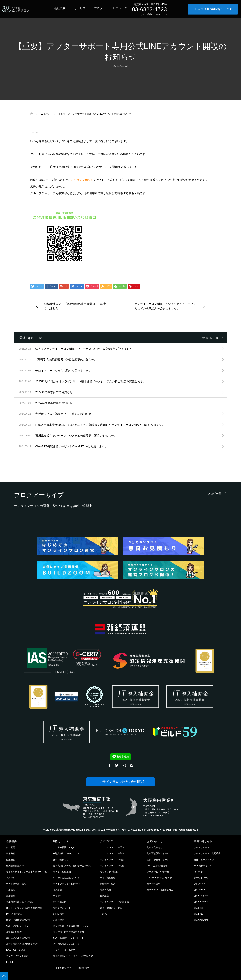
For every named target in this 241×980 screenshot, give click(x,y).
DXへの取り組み (14, 914)
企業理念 (11, 860)
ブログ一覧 (214, 494)
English (10, 962)
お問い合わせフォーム (158, 860)
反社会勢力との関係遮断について (23, 944)
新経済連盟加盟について (18, 938)
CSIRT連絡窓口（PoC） (18, 926)
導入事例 (58, 890)
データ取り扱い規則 (16, 884)
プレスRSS (199, 884)
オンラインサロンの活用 (112, 860)
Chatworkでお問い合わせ (159, 878)
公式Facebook (201, 902)
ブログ (98, 8)
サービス (80, 8)
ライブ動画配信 (108, 878)
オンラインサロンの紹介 (112, 866)
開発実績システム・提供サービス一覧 (72, 866)
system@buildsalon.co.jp (153, 14)
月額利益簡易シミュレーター (67, 944)
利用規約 (11, 890)
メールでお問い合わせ (158, 872)
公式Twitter (199, 890)
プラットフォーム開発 (64, 950)
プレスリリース (202, 847)
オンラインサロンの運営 (112, 847)
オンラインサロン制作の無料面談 (120, 782)
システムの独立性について (66, 878)
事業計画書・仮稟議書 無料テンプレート (73, 926)
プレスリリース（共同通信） (208, 853)
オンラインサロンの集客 (112, 853)
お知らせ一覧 (210, 338)
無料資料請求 (154, 884)
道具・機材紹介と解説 (111, 908)
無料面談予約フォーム (158, 853)
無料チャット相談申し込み (160, 890)
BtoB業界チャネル (203, 866)
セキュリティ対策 (109, 872)
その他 (103, 914)
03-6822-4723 (149, 9)
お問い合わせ (60, 914)
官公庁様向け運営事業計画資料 (69, 932)
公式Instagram (201, 896)
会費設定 (104, 896)
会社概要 (60, 8)
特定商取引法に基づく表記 (19, 902)
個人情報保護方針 (15, 866)
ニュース (119, 8)
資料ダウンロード (62, 908)
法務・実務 (106, 890)
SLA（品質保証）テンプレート (68, 938)
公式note (198, 908)
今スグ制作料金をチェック (213, 9)
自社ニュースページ (204, 860)
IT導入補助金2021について (67, 853)
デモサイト (59, 896)
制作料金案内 (60, 902)
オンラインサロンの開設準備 (114, 902)
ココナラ (198, 872)
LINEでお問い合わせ (157, 866)
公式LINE (199, 914)
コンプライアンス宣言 (17, 956)
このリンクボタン (82, 180)
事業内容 (11, 853)
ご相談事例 (59, 920)
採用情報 (11, 896)
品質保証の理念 (14, 932)
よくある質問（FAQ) (63, 847)
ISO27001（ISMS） (16, 950)
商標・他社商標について (18, 920)
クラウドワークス (203, 878)
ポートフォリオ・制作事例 (66, 884)
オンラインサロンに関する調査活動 (24, 908)
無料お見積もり (61, 860)
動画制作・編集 (108, 884)
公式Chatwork (201, 920)
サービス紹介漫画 (62, 872)
